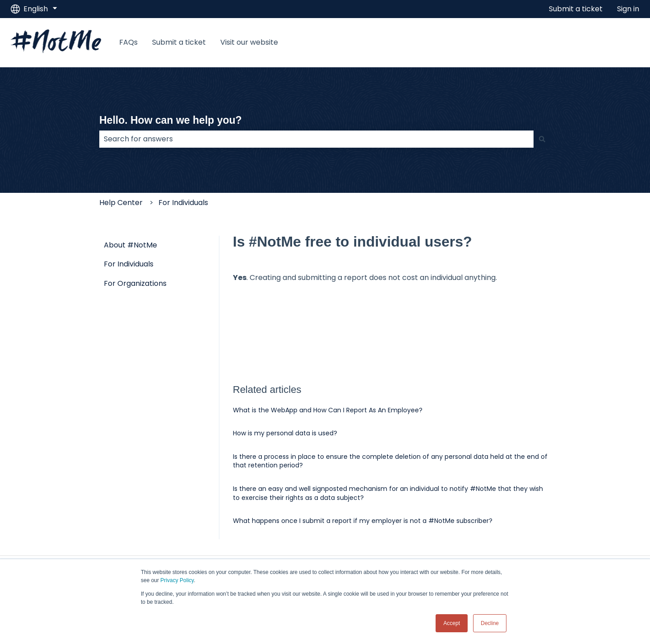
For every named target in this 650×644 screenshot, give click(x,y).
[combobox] (316, 139)
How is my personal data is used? (285, 433)
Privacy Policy (177, 580)
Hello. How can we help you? (171, 120)
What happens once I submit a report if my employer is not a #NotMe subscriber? (363, 521)
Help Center (121, 203)
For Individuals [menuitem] (129, 264)
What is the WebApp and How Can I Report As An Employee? (328, 410)
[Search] (542, 139)
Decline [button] (490, 623)
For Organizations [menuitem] (135, 283)
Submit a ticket (576, 9)
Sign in (628, 9)
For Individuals (183, 203)
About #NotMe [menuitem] (130, 245)
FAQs (128, 42)
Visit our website (249, 42)
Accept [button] (452, 623)
